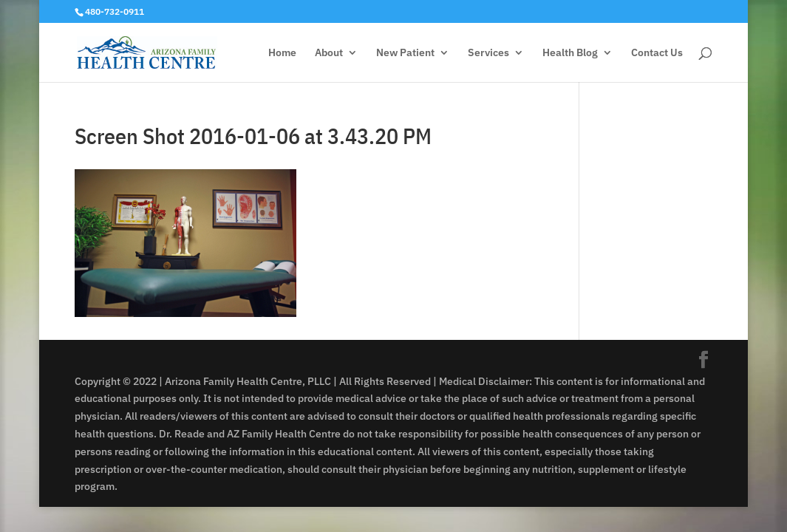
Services (488, 53)
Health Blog (570, 53)
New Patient (405, 53)
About (329, 53)
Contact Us (657, 53)
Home (282, 53)
